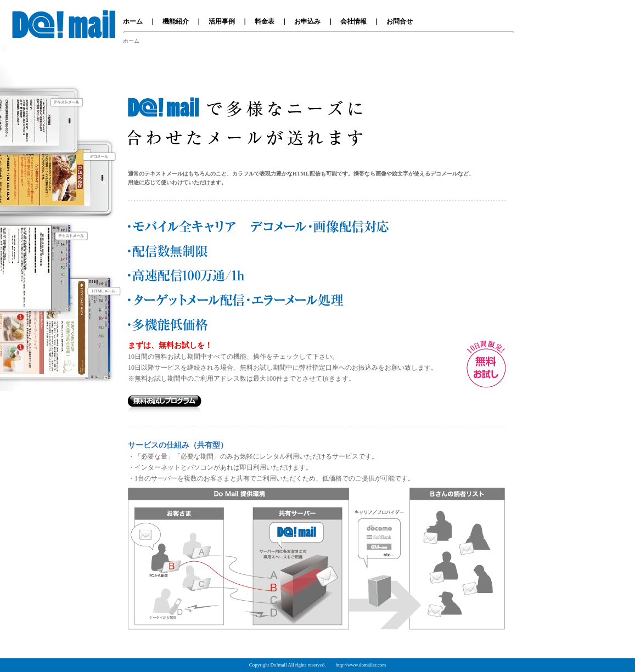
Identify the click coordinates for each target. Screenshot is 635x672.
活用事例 (222, 21)
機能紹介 (176, 21)
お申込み (307, 21)
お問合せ (400, 21)
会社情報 (353, 21)
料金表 (265, 21)
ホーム (133, 21)
